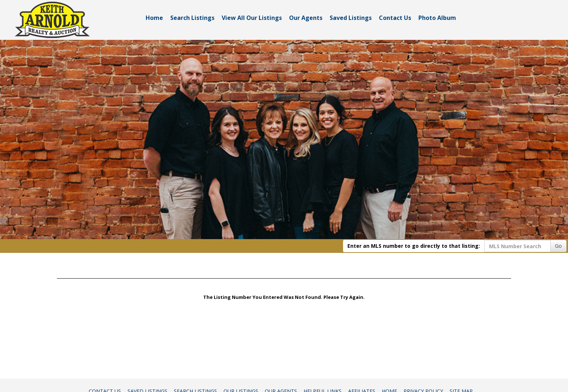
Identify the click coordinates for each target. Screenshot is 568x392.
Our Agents (306, 18)
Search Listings (192, 18)
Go (558, 246)
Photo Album (437, 18)
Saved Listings (351, 18)
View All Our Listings (252, 18)
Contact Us (395, 18)
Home (154, 18)
